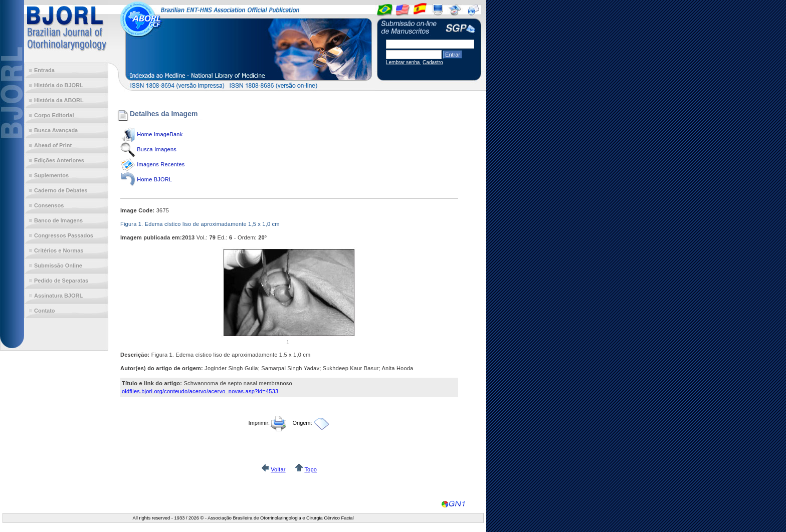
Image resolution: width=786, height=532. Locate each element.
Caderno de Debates (61, 190)
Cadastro (433, 62)
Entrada (44, 70)
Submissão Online (58, 265)
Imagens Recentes (161, 164)
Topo (311, 469)
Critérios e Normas (59, 250)
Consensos (49, 205)
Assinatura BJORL (58, 296)
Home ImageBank (160, 134)
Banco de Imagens (58, 220)
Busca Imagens (157, 149)
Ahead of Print (53, 145)
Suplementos (51, 175)
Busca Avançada (56, 130)
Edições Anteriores (59, 160)
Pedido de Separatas (61, 281)
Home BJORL (154, 179)
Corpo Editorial (54, 115)
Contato (45, 311)
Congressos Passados (64, 235)
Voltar (278, 469)
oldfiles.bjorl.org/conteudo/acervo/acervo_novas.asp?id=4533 (200, 391)
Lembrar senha (404, 62)
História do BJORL (59, 85)
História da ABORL (59, 100)
